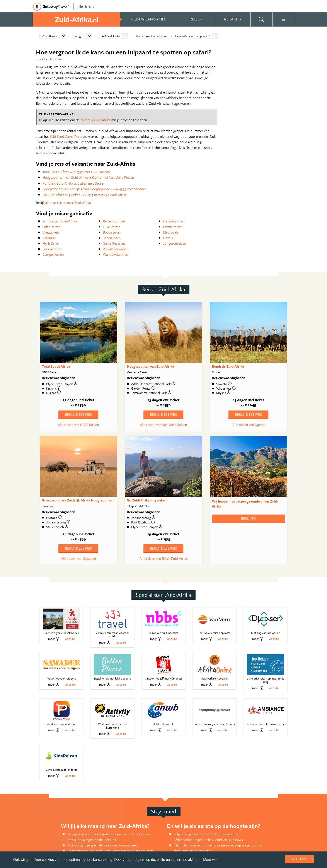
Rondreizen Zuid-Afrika (60, 221)
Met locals (171, 232)
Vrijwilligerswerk (115, 249)
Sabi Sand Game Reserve (68, 136)
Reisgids (79, 36)
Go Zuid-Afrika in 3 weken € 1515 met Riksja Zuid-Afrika (84, 195)
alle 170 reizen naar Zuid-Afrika (68, 203)
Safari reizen (52, 227)
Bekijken (248, 518)
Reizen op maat (114, 221)
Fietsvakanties (173, 221)
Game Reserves (114, 243)
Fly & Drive (51, 243)
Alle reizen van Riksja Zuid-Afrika (163, 558)
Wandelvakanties (115, 254)
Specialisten (112, 238)
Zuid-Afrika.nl (50, 36)
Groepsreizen (53, 249)
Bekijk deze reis (78, 414)
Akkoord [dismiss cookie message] (299, 859)
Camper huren (53, 254)
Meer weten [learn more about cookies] (212, 860)
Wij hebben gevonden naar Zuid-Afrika (245, 504)
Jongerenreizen (175, 243)
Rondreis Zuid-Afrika (228, 366)
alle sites (86, 7)
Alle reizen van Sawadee (78, 558)
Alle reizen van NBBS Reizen (78, 425)
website (70, 639)
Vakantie (49, 238)
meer (54, 639)
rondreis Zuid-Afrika (95, 120)
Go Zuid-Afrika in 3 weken (147, 500)
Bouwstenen (112, 232)
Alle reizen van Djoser (249, 425)
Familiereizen (173, 227)
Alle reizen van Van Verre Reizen (163, 425)
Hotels (168, 238)
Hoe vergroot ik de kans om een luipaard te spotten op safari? (173, 36)
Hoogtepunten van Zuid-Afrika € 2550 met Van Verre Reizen (88, 177)
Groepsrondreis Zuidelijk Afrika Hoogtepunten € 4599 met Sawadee (95, 189)
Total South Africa (56, 366)
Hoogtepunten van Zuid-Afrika (150, 366)
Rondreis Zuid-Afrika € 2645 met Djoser (74, 183)
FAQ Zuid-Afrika (110, 36)
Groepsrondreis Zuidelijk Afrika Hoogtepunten (78, 500)
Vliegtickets (51, 232)
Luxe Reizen (112, 227)
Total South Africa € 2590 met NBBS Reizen (76, 172)
